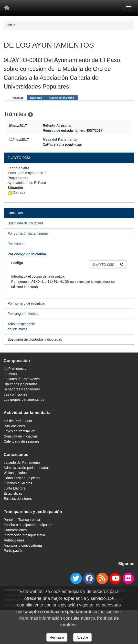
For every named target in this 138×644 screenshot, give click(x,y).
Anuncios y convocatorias (23, 545)
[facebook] (89, 579)
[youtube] (115, 579)
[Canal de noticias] (102, 579)
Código (17, 263)
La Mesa (10, 374)
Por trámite (16, 244)
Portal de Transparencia (22, 520)
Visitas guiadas (15, 473)
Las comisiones (16, 394)
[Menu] (129, 6)
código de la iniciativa (48, 276)
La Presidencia (15, 369)
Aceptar (82, 637)
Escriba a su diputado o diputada (29, 525)
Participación (13, 551)
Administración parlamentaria (26, 468)
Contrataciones (15, 530)
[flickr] (128, 579)
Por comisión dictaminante (28, 233)
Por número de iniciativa (26, 303)
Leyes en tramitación (19, 431)
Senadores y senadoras (22, 389)
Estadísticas (13, 493)
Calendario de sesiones (21, 441)
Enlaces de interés (18, 499)
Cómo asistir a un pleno (22, 478)
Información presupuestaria (24, 535)
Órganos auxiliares (18, 483)
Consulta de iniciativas (21, 436)
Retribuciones (14, 540)
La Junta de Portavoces (22, 379)
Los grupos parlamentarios (24, 399)
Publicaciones (14, 426)
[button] (122, 265)
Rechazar (57, 637)
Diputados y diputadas (21, 384)
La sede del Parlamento (22, 463)
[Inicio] (7, 8)
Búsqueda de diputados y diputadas (35, 339)
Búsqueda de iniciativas (26, 223)
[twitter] (76, 579)
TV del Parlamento (18, 421)
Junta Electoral (15, 488)
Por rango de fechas (23, 314)
